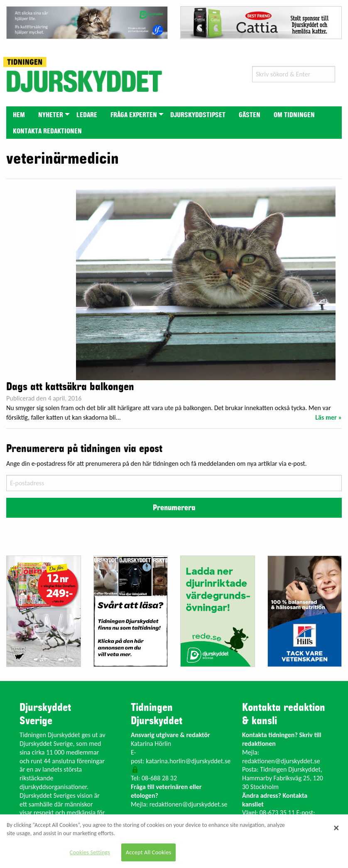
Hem (19, 115)
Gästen (250, 115)
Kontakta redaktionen (47, 131)
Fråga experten (134, 115)
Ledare (87, 115)
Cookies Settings (90, 852)
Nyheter (51, 115)
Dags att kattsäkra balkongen (70, 387)
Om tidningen (294, 115)
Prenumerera (174, 508)
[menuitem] (19, 114)
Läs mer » (328, 417)
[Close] (336, 828)
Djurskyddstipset (198, 115)
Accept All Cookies (149, 852)
